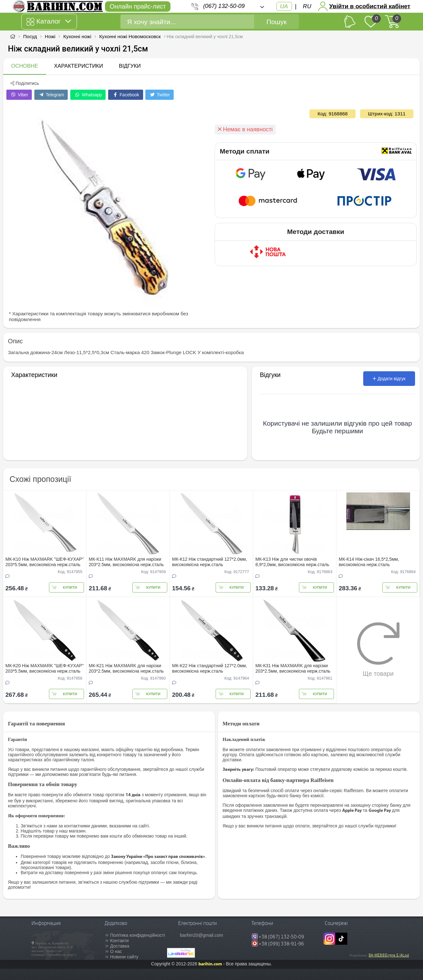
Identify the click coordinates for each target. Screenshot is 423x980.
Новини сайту (124, 957)
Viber (19, 95)
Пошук (277, 22)
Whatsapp (88, 95)
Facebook (125, 95)
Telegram (51, 95)
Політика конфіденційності (137, 935)
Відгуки (130, 66)
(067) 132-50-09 (224, 6)
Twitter (159, 95)
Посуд (30, 36)
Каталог (49, 22)
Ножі (50, 36)
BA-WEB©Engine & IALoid (389, 955)
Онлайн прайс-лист (138, 6)
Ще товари (378, 649)
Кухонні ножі (77, 36)
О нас (116, 951)
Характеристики (79, 66)
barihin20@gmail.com (202, 935)
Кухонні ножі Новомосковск (130, 36)
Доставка (120, 946)
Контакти (119, 941)
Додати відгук (389, 379)
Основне (25, 66)
